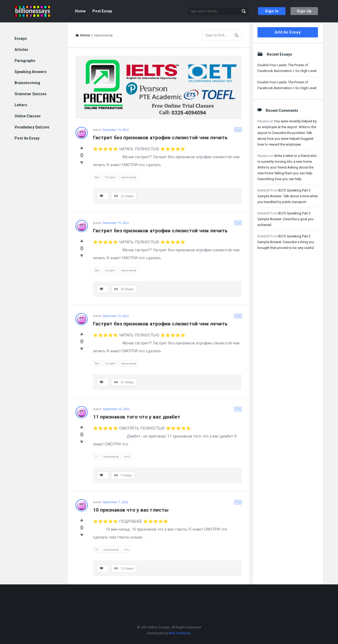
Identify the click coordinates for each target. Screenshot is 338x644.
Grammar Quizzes (30, 94)
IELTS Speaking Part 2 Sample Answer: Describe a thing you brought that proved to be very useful (286, 242)
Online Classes (28, 116)
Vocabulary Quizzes (32, 127)
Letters (21, 105)
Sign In (272, 11)
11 (97, 456)
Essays (21, 39)
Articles (21, 50)
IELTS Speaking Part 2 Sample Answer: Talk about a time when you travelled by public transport (288, 196)
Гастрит (110, 177)
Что (126, 549)
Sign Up (304, 11)
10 (97, 549)
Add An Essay (288, 32)
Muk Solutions (180, 633)
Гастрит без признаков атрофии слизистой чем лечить (160, 138)
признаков (129, 177)
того (127, 456)
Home (80, 11)
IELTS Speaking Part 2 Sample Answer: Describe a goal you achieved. (285, 219)
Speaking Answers (31, 72)
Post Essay (102, 11)
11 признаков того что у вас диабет (137, 417)
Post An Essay (27, 138)
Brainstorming (27, 83)
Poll (238, 130)
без (97, 177)
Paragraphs (25, 61)
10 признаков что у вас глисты (131, 510)
